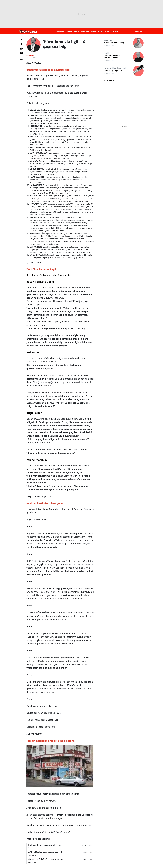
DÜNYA (77, 31)
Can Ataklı (31, 55)
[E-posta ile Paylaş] (21, 53)
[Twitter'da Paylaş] (21, 39)
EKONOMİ (85, 31)
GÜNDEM (69, 31)
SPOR (107, 31)
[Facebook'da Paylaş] (21, 44)
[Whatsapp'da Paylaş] (21, 48)
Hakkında (138, 31)
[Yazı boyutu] (21, 59)
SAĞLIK (100, 31)
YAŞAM (93, 31)
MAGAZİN (114, 31)
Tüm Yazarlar (109, 80)
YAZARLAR (60, 31)
